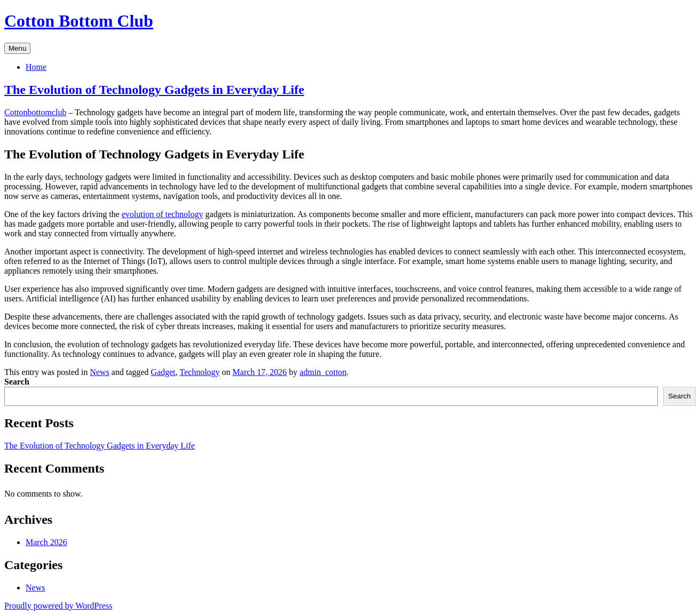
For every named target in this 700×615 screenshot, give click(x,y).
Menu (17, 48)
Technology (200, 372)
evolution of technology (162, 214)
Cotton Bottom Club (79, 21)
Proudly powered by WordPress (58, 606)
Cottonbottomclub (35, 112)
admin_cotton (323, 372)
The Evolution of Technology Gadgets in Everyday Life (154, 90)
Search (17, 382)
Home (36, 67)
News (99, 372)
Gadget (163, 372)
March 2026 (46, 542)
